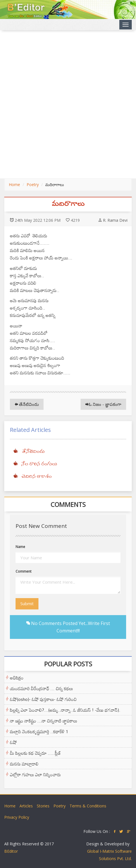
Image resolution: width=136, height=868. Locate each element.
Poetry (33, 185)
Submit (27, 603)
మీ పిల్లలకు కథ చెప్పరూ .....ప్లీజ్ (35, 753)
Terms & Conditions (88, 806)
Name (20, 547)
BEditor (11, 851)
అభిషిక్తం (17, 678)
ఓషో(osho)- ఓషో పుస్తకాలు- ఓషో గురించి (43, 699)
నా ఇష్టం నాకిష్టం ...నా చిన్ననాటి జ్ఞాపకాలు (44, 721)
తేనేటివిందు (27, 404)
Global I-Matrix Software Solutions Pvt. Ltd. (109, 855)
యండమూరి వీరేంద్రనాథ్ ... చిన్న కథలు (41, 688)
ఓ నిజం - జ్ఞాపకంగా (103, 404)
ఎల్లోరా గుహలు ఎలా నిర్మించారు (35, 775)
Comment (23, 571)
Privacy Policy (17, 817)
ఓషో (13, 742)
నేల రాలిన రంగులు (39, 464)
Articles (26, 806)
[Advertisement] (68, 104)
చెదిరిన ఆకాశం (36, 477)
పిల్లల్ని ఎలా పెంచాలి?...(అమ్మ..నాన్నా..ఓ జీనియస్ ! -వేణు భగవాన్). (65, 710)
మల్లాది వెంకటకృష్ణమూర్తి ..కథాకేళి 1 (39, 731)
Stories (43, 806)
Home (14, 185)
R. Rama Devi (115, 220)
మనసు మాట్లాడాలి (24, 764)
